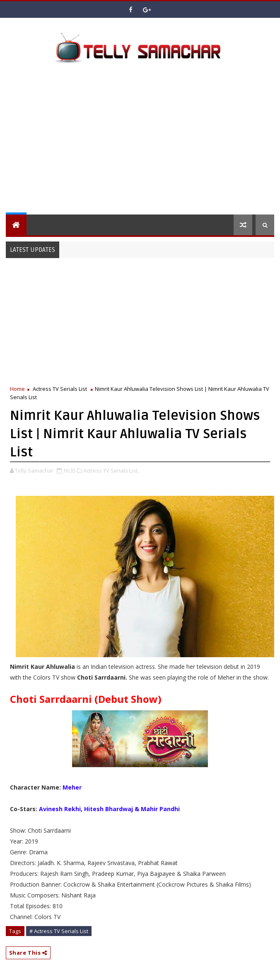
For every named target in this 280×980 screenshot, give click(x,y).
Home (17, 389)
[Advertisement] (143, 142)
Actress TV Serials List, (111, 470)
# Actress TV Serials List (59, 931)
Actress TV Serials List (60, 389)
